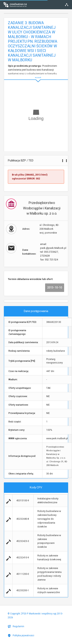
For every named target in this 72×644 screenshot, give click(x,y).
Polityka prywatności (21, 635)
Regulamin (16, 626)
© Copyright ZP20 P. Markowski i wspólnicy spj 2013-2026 (35, 616)
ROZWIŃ (36, 75)
